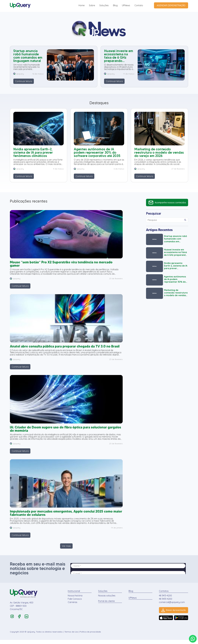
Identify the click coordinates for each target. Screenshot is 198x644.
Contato (139, 5)
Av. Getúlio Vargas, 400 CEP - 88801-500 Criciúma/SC (22, 610)
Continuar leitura (24, 81)
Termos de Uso (71, 636)
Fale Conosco (74, 603)
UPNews (126, 5)
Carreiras (72, 606)
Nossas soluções (106, 599)
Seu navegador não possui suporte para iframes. (129, 572)
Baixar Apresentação (173, 614)
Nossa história (75, 599)
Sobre (92, 5)
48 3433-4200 (164, 603)
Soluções (104, 5)
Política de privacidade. (90, 636)
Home (82, 5)
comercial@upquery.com (170, 606)
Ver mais (66, 550)
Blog (115, 5)
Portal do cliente (106, 605)
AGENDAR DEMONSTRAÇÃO (171, 5)
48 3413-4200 (164, 599)
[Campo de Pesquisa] (164, 220)
